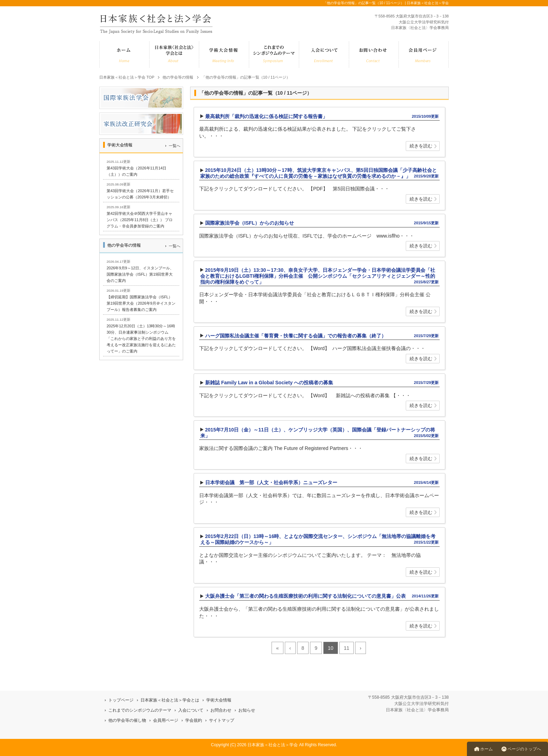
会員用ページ (166, 720)
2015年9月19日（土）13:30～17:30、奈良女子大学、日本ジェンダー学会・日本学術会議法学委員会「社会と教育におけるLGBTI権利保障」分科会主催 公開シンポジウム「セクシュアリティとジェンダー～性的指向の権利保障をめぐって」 (318, 276)
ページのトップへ (524, 749)
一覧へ (175, 146)
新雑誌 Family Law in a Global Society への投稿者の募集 (269, 383)
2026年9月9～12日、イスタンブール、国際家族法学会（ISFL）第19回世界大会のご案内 (140, 274)
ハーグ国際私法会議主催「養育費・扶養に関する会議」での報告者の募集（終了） (296, 336)
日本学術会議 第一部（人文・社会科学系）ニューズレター (271, 482)
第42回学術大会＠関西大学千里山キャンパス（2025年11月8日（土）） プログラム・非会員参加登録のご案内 (140, 220)
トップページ (121, 700)
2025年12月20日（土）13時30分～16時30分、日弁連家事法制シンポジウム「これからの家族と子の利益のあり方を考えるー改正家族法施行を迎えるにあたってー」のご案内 (141, 339)
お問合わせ (221, 710)
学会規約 (194, 720)
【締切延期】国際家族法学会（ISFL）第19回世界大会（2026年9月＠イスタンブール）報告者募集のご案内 (141, 303)
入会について (191, 710)
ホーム (486, 749)
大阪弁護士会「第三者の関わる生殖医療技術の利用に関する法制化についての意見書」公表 (305, 596)
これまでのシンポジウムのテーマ (140, 710)
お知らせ (247, 710)
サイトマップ (222, 720)
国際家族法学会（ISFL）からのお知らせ (250, 223)
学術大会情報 (219, 700)
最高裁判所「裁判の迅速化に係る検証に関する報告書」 (266, 116)
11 (347, 648)
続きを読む (421, 146)
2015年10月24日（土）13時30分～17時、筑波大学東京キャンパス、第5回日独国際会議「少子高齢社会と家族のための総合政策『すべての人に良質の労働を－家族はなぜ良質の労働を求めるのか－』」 (319, 173)
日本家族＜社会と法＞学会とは (170, 700)
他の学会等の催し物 (127, 720)
